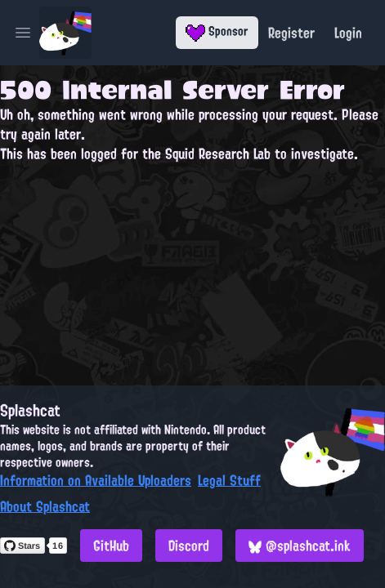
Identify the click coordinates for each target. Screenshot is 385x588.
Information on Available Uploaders (96, 480)
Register (291, 33)
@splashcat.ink (300, 546)
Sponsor (217, 31)
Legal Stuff (229, 480)
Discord (189, 546)
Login (348, 33)
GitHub (111, 546)
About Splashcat (45, 506)
